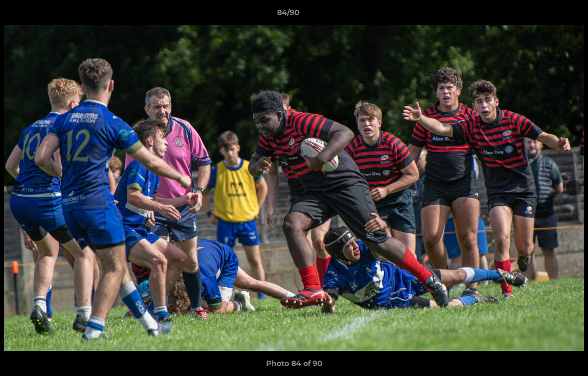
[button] (544, 15)
